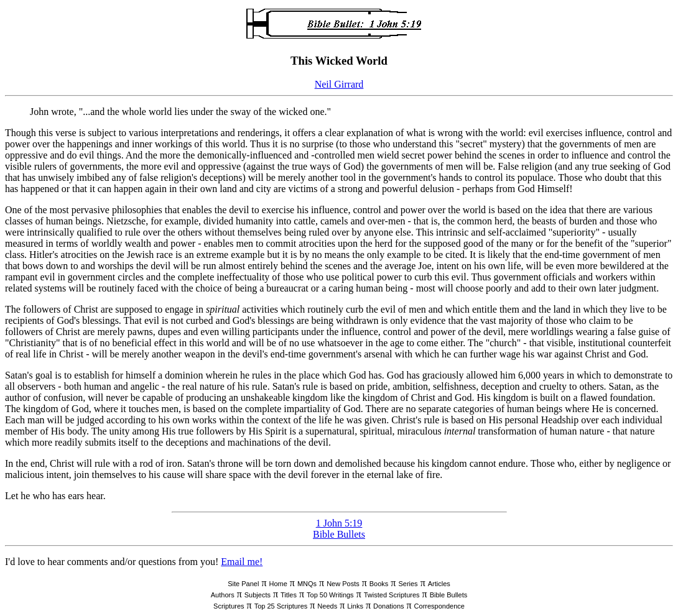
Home (278, 584)
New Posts (343, 584)
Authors (223, 595)
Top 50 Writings (330, 595)
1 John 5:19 (339, 523)
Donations (389, 606)
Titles (289, 595)
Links (355, 606)
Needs (327, 606)
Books (379, 584)
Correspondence (439, 606)
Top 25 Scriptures (281, 606)
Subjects (258, 595)
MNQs (307, 584)
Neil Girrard (339, 84)
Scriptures (229, 606)
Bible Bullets (339, 534)
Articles (439, 584)
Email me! (242, 562)
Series (408, 584)
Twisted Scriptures (392, 595)
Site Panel (243, 584)
